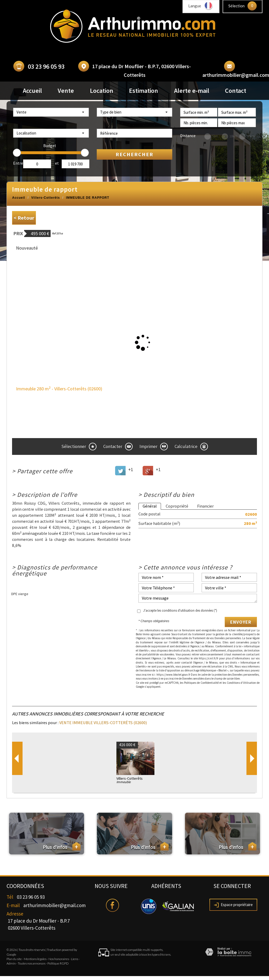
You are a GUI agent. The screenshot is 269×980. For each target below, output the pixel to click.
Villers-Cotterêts (45, 198)
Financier (205, 506)
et (57, 163)
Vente (66, 91)
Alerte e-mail (192, 91)
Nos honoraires (59, 959)
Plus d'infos (62, 846)
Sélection (236, 6)
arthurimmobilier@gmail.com (55, 905)
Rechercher (134, 154)
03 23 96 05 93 (46, 66)
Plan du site (14, 959)
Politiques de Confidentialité (201, 683)
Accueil (32, 91)
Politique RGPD (58, 963)
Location (102, 91)
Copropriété (177, 506)
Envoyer (241, 622)
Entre (18, 163)
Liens (75, 959)
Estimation (144, 91)
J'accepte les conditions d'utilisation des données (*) (180, 610)
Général (150, 506)
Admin (11, 963)
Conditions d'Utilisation (241, 683)
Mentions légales (35, 959)
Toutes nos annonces (32, 963)
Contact (236, 91)
